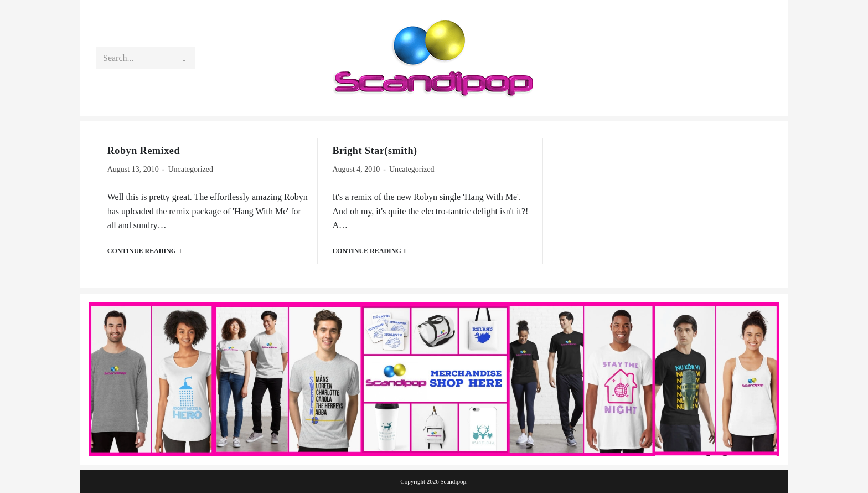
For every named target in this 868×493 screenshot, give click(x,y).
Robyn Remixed (144, 151)
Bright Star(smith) (374, 151)
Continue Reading (144, 251)
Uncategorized (190, 169)
